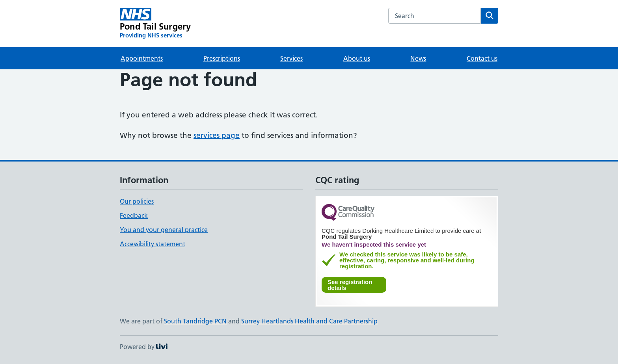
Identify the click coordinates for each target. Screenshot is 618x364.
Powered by (144, 347)
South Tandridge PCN (195, 321)
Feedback (134, 215)
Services (291, 58)
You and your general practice (164, 230)
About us (357, 58)
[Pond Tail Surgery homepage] (155, 24)
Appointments (142, 58)
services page (217, 135)
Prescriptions (222, 58)
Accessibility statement (153, 244)
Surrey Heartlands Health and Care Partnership (309, 321)
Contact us (482, 58)
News (418, 58)
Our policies (137, 201)
